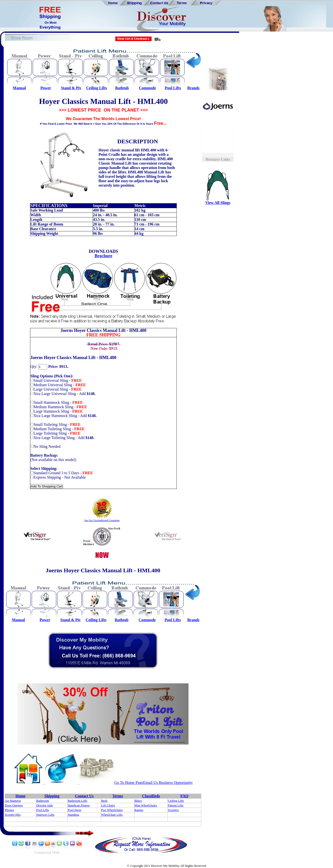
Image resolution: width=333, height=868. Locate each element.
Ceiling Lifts (97, 88)
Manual (19, 88)
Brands (193, 88)
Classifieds (151, 796)
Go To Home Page (129, 783)
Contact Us (84, 796)
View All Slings (218, 203)
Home (20, 796)
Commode (147, 88)
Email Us (151, 783)
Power (46, 88)
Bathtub (122, 88)
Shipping (52, 796)
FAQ (184, 796)
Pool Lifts (173, 88)
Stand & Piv (71, 88)
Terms (118, 796)
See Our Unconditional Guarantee (102, 520)
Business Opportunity (175, 783)
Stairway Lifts (45, 815)
